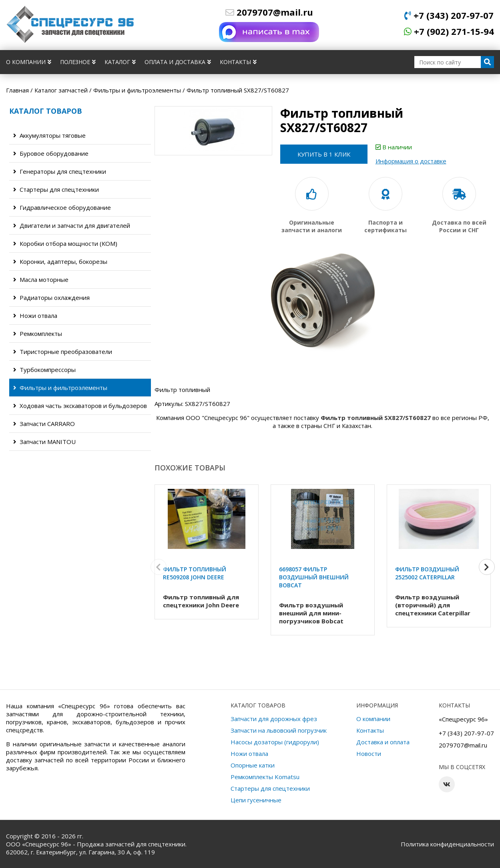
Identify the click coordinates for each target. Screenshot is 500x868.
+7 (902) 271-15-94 (449, 31)
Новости (369, 753)
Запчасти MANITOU (44, 442)
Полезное (78, 62)
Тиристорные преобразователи (63, 352)
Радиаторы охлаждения (51, 297)
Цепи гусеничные (256, 800)
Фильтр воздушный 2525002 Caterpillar (427, 573)
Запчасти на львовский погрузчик (279, 730)
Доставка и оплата (383, 742)
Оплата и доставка (178, 62)
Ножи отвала (35, 315)
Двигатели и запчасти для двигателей (72, 225)
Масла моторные (41, 279)
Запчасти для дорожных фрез (274, 719)
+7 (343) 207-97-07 (449, 15)
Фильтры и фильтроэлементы (60, 388)
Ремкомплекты (38, 334)
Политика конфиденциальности (447, 844)
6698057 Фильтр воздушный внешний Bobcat (314, 577)
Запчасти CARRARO (44, 424)
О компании (29, 62)
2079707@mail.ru (269, 12)
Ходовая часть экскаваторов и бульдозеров (80, 406)
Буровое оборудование (51, 153)
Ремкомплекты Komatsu (265, 777)
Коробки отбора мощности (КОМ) (65, 243)
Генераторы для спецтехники (60, 171)
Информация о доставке (412, 161)
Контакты (238, 62)
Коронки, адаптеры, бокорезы (60, 261)
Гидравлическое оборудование (62, 207)
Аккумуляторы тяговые (49, 135)
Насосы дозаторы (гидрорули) (275, 742)
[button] (487, 567)
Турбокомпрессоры (44, 370)
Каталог (120, 62)
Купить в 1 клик (324, 154)
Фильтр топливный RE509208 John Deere (195, 573)
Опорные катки (253, 765)
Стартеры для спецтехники (56, 189)
